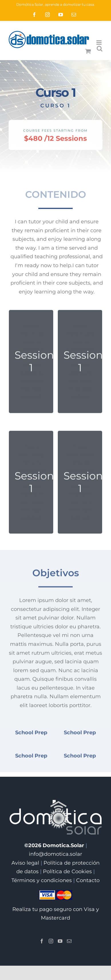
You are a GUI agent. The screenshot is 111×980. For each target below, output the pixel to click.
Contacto (88, 880)
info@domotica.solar (55, 854)
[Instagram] (51, 941)
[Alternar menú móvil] (99, 43)
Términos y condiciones (42, 880)
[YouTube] (60, 941)
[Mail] (69, 941)
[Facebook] (42, 941)
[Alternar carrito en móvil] (88, 51)
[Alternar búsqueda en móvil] (100, 49)
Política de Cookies (67, 871)
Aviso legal (25, 863)
